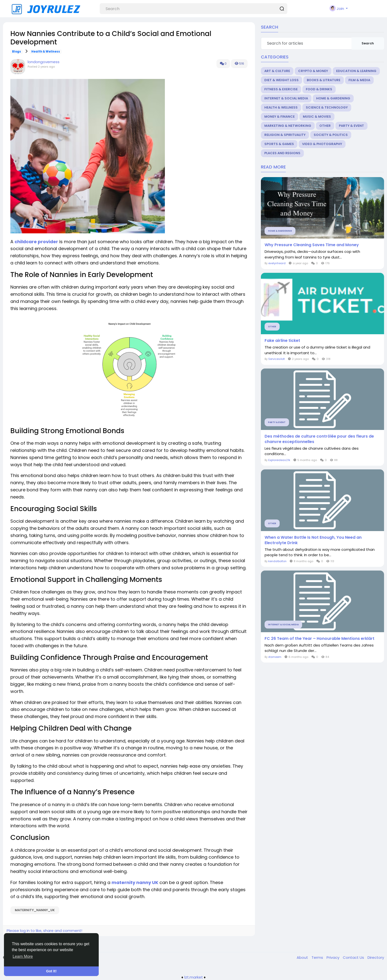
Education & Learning (356, 71)
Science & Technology (327, 107)
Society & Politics (331, 135)
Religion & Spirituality (285, 135)
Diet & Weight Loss (281, 80)
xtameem (275, 657)
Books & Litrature (324, 80)
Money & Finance (280, 117)
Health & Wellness (46, 52)
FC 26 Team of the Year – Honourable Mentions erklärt (319, 639)
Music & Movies (317, 117)
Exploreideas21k (279, 460)
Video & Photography (322, 144)
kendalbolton (277, 561)
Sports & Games (279, 144)
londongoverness (44, 62)
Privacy (333, 957)
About (303, 957)
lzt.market (194, 977)
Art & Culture (277, 71)
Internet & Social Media (286, 98)
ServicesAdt (277, 359)
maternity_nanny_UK (35, 910)
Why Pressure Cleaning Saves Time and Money (312, 245)
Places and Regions (282, 153)
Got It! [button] (51, 971)
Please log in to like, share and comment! (44, 931)
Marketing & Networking (288, 126)
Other (325, 126)
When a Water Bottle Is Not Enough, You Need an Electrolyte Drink (313, 540)
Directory (376, 957)
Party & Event (351, 126)
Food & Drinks (319, 89)
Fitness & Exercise (281, 89)
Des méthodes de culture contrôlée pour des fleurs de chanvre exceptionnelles (319, 439)
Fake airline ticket (282, 341)
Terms (318, 957)
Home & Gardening (333, 98)
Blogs (17, 52)
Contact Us (354, 957)
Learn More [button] (23, 956)
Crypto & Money (313, 71)
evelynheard (277, 263)
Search (368, 43)
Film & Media (359, 80)
